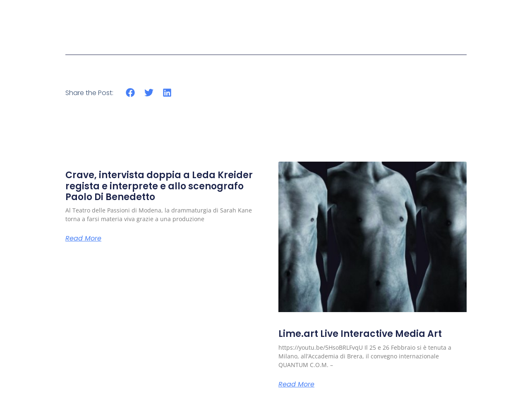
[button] (131, 93)
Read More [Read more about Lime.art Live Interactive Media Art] (296, 384)
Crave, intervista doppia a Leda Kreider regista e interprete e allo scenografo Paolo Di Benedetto (159, 186)
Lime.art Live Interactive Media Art (360, 334)
